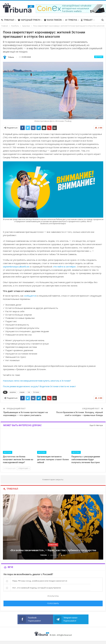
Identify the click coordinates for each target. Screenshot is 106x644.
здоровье (13, 392)
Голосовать (53, 603)
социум (22, 392)
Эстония (36, 392)
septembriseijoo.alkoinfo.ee (16, 267)
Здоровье (99, 57)
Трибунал (8, 20)
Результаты (53, 596)
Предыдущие (10, 468)
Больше (85, 20)
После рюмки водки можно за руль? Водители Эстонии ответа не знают (39, 386)
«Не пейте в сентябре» (64, 267)
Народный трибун (29, 20)
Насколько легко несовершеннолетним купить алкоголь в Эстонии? (37, 381)
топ (29, 392)
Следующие (24, 468)
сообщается (30, 296)
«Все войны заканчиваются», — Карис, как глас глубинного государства (53, 550)
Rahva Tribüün (53, 20)
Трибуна (71, 20)
